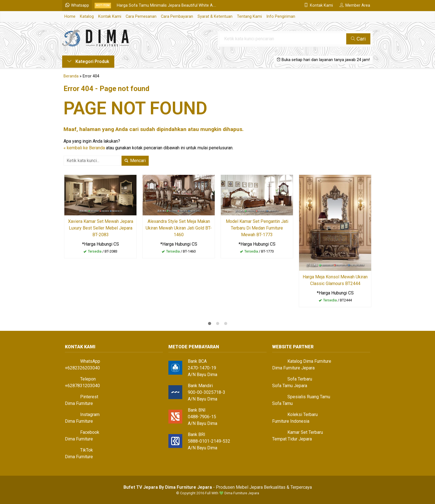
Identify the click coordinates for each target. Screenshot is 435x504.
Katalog (87, 17)
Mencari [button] (135, 161)
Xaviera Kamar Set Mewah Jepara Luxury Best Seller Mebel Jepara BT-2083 (101, 228)
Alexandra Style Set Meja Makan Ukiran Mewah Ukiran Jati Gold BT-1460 (179, 228)
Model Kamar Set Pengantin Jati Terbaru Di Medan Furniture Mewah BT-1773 (257, 228)
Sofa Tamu (282, 403)
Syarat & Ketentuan (215, 17)
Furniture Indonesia (291, 421)
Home (70, 17)
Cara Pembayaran (177, 17)
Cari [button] (358, 39)
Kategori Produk (88, 61)
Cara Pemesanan (141, 17)
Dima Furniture (79, 403)
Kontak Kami (110, 17)
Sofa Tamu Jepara (290, 386)
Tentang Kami (249, 17)
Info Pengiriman (281, 17)
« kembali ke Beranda (84, 148)
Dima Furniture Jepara (293, 368)
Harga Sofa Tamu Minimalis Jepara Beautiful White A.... (166, 5)
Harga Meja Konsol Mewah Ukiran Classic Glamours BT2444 (335, 280)
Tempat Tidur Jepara (292, 439)
